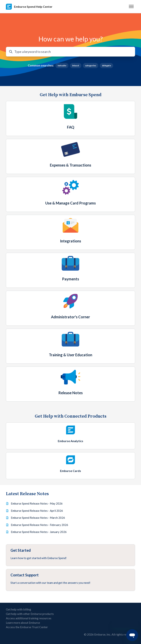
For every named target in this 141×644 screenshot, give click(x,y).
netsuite (62, 65)
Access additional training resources (29, 618)
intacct (76, 65)
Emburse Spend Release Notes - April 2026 (37, 511)
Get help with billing (18, 609)
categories (91, 65)
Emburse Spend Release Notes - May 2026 (37, 503)
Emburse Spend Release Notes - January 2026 (39, 532)
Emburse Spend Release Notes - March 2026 (38, 518)
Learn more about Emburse (23, 623)
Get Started (21, 550)
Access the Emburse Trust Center (27, 627)
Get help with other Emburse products (30, 614)
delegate (106, 65)
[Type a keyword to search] (70, 52)
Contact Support (25, 575)
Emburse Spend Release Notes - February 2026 (39, 525)
